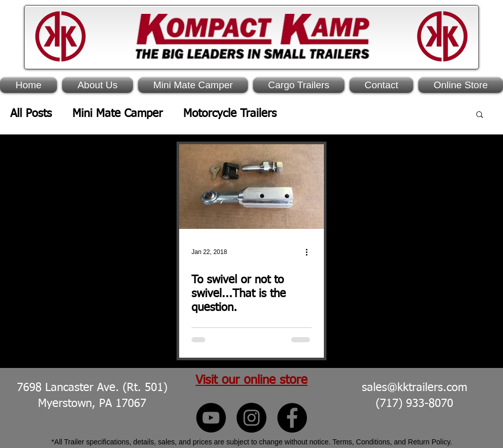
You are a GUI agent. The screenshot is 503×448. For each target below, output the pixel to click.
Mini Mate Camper (118, 114)
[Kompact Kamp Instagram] (252, 418)
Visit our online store (252, 380)
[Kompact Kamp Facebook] (292, 418)
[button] (480, 115)
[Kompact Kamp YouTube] (211, 418)
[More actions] (310, 252)
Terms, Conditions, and (370, 442)
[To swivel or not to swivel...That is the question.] (252, 187)
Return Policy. (430, 442)
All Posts (31, 114)
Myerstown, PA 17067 (92, 404)
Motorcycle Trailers (230, 114)
